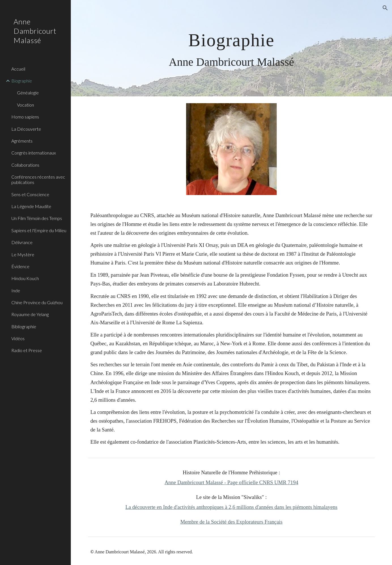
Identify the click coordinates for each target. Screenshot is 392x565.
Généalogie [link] (28, 93)
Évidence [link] (20, 266)
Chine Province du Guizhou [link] (37, 302)
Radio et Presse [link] (27, 350)
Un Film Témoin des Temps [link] (37, 218)
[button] (385, 8)
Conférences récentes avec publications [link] (38, 179)
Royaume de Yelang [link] (30, 314)
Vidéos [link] (18, 338)
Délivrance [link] (22, 242)
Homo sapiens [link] (25, 117)
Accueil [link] (18, 69)
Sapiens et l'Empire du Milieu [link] (39, 230)
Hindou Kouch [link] (25, 278)
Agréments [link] (22, 141)
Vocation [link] (25, 105)
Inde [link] (16, 290)
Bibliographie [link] (24, 326)
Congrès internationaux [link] (34, 153)
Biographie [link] (22, 81)
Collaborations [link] (25, 165)
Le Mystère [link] (23, 254)
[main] (231, 48)
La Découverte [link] (26, 129)
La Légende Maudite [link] (31, 206)
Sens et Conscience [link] (30, 194)
